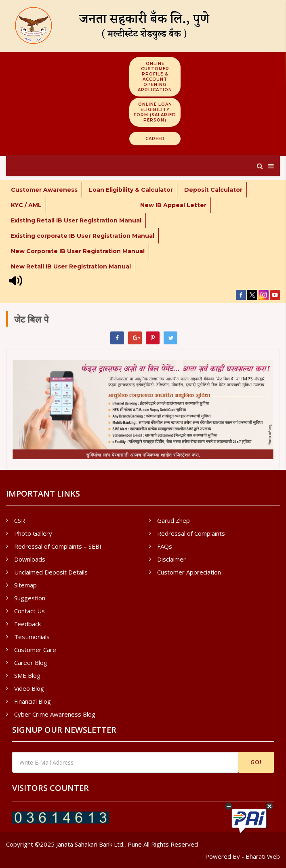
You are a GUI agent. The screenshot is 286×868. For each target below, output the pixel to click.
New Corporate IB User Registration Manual (78, 251)
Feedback (27, 624)
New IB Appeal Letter (173, 205)
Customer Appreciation (189, 572)
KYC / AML (26, 205)
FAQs (165, 546)
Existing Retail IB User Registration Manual (76, 220)
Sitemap (25, 585)
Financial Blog (33, 701)
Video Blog (29, 688)
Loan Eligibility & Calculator (131, 190)
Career (155, 139)
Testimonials (32, 637)
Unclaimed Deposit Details (51, 572)
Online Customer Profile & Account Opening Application (155, 77)
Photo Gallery (33, 533)
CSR (20, 520)
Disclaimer (171, 559)
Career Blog (31, 663)
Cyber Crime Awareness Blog (55, 714)
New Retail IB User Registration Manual (71, 266)
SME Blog (27, 675)
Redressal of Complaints (191, 533)
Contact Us (29, 611)
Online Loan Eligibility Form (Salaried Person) (155, 112)
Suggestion (30, 598)
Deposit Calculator (213, 190)
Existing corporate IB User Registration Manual (83, 236)
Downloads (30, 559)
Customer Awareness (44, 190)
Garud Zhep (173, 520)
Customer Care (35, 650)
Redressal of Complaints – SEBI (58, 546)
